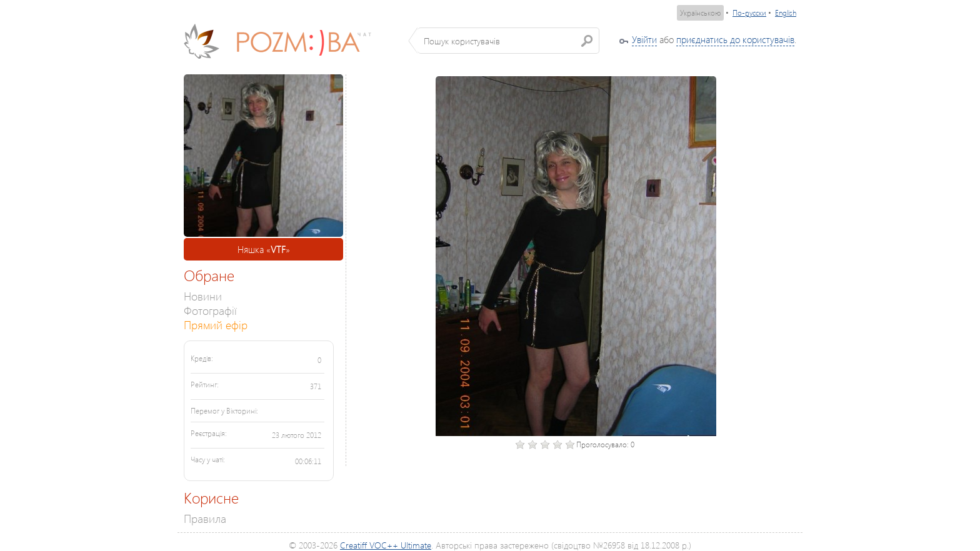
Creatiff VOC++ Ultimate (386, 545)
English (786, 13)
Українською (700, 13)
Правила (205, 518)
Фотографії (210, 310)
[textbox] (508, 41)
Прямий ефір (216, 325)
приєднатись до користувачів (735, 39)
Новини (203, 296)
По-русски (749, 13)
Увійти (644, 39)
